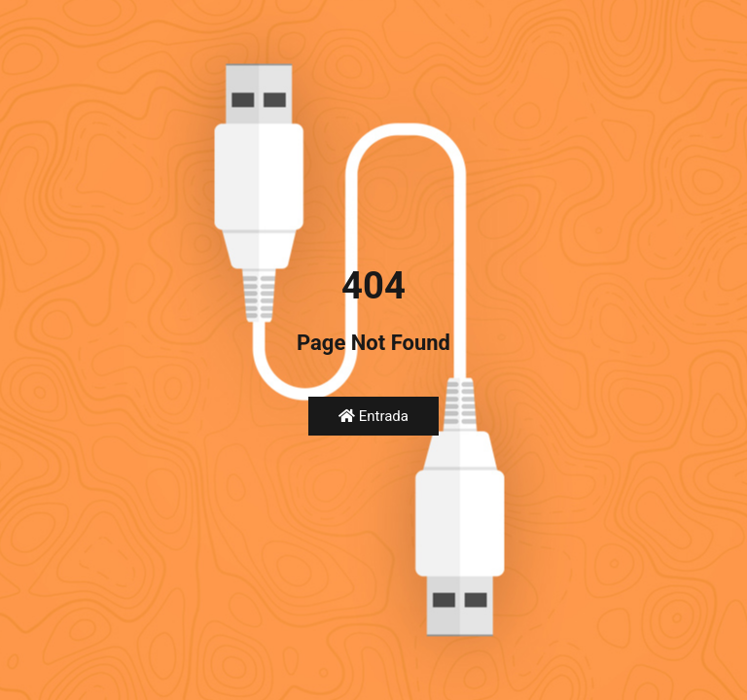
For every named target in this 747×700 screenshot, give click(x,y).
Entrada (373, 416)
